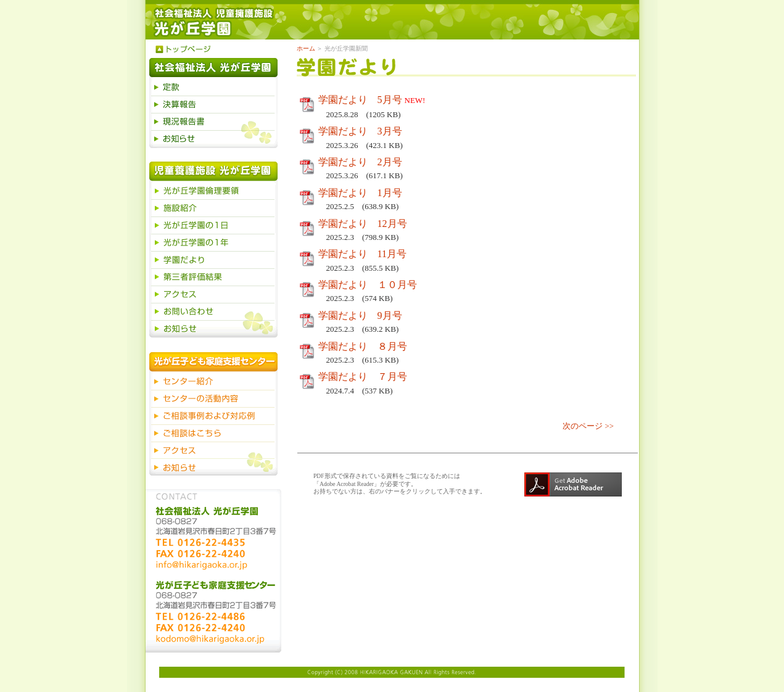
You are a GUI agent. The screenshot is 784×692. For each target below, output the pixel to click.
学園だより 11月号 (362, 254)
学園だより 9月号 (360, 315)
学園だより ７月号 (363, 377)
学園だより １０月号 (368, 285)
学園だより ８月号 (363, 346)
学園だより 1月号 (360, 193)
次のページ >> (588, 426)
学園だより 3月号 (360, 131)
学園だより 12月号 (363, 224)
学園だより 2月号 (360, 162)
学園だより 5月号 (360, 100)
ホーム (306, 48)
